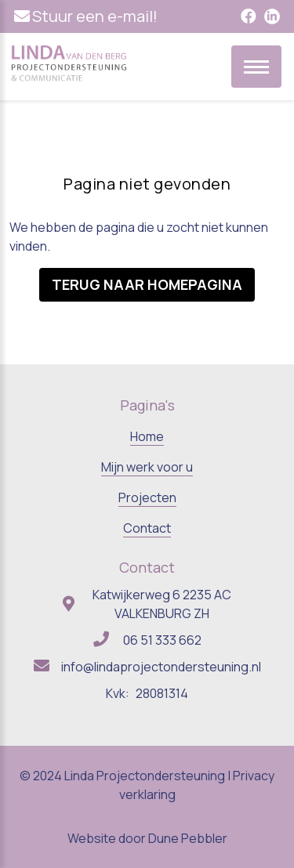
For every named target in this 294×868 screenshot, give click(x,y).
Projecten (147, 497)
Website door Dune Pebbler (147, 838)
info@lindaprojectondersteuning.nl (161, 667)
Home (147, 436)
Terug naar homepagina (147, 284)
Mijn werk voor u (147, 467)
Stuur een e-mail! (95, 16)
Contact (147, 528)
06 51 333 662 (162, 640)
